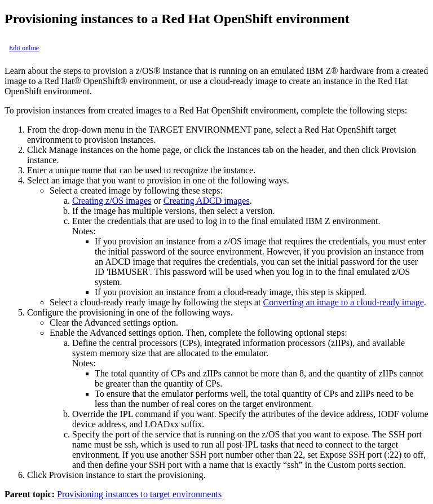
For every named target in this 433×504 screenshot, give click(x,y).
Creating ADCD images (207, 201)
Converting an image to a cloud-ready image (344, 302)
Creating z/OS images (112, 201)
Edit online (24, 48)
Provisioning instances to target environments (139, 494)
